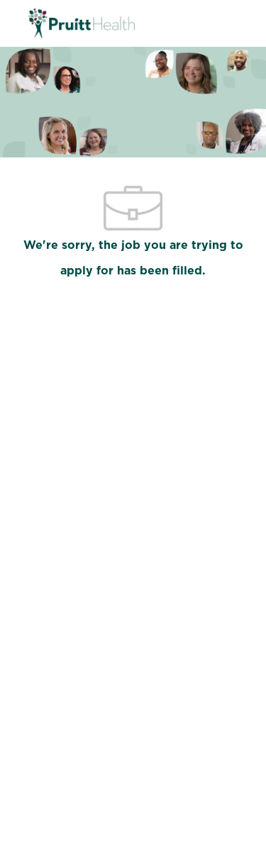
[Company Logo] (82, 23)
